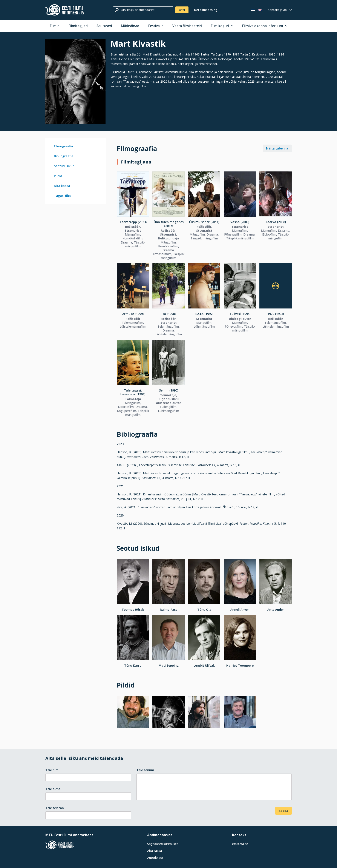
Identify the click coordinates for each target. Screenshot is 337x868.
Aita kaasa (62, 186)
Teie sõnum (145, 770)
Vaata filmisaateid (187, 26)
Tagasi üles (63, 196)
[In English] (260, 10)
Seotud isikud (64, 166)
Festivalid (156, 26)
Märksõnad (130, 26)
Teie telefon (55, 808)
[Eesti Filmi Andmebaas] (65, 10)
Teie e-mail (54, 789)
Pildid (58, 176)
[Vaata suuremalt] (75, 81)
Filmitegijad (78, 26)
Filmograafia (64, 146)
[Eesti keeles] (253, 10)
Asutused (104, 26)
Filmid (55, 26)
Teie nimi (52, 770)
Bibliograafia (64, 156)
